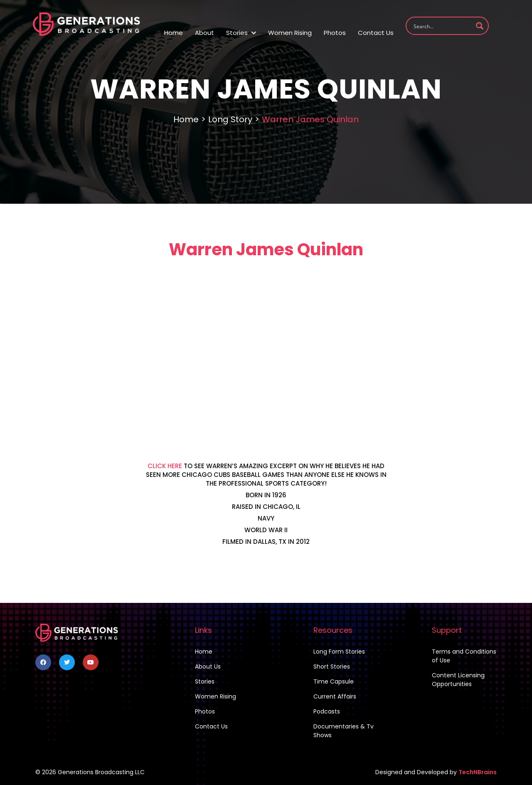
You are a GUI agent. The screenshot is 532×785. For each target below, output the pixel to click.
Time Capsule (334, 681)
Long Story (230, 119)
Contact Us (376, 33)
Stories (241, 33)
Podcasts (327, 711)
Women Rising (290, 33)
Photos (335, 33)
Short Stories (332, 667)
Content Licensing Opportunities (458, 680)
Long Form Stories (339, 652)
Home (174, 33)
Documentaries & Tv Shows (344, 731)
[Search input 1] (442, 26)
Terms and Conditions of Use (464, 656)
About (204, 33)
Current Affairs (335, 696)
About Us (208, 667)
